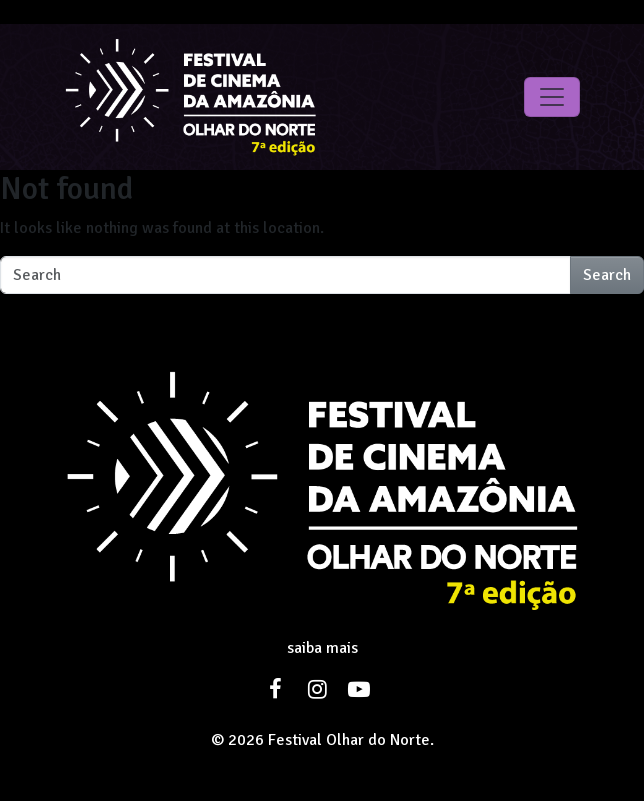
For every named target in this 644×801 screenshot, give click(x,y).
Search (607, 275)
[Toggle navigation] (552, 97)
